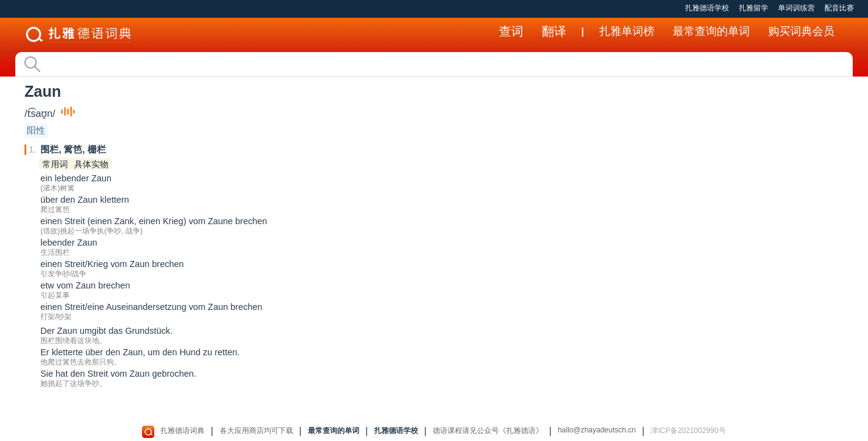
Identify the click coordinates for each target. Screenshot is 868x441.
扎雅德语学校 (707, 8)
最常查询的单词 (711, 31)
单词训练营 (796, 8)
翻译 (554, 31)
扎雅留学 (754, 8)
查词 (511, 31)
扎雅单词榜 (627, 31)
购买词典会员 (801, 31)
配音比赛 (839, 8)
